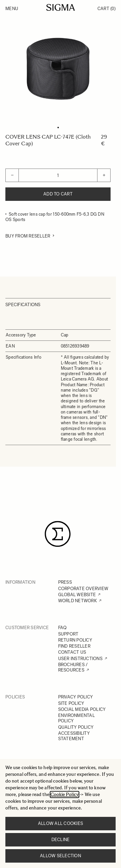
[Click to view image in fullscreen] (58, 69)
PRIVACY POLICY (76, 697)
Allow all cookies (61, 823)
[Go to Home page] (61, 7)
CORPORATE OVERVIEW (83, 589)
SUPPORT (68, 634)
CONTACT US (72, 652)
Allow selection (61, 856)
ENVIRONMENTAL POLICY (76, 718)
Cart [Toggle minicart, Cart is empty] (107, 9)
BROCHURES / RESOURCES (73, 667)
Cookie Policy (65, 794)
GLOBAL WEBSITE (77, 595)
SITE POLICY (71, 703)
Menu (12, 9)
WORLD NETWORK (77, 601)
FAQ (63, 628)
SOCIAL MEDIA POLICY (82, 709)
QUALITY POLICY (76, 727)
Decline (61, 840)
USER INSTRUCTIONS (80, 659)
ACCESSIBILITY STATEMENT (74, 736)
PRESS (65, 582)
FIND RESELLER (74, 646)
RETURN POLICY (75, 640)
